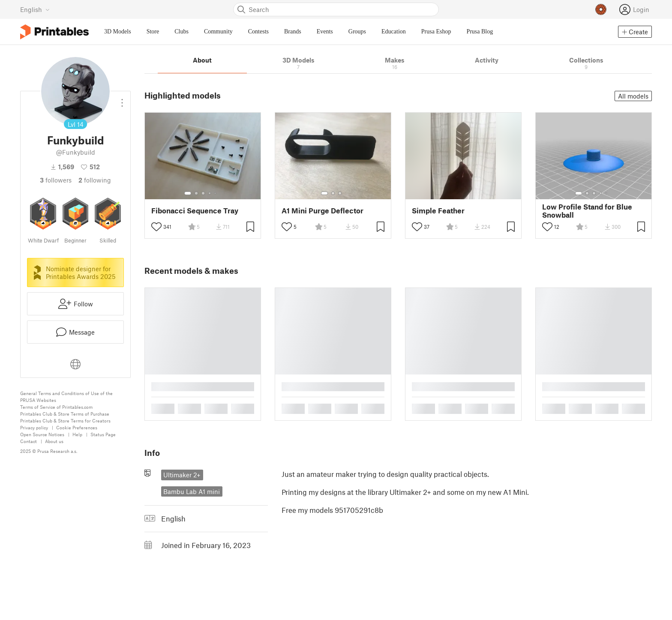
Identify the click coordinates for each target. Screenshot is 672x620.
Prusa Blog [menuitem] (480, 31)
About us (54, 441)
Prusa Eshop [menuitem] (436, 31)
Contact (28, 441)
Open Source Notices (42, 434)
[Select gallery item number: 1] (188, 193)
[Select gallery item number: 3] (203, 193)
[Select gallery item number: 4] (210, 193)
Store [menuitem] (153, 31)
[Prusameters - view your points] (601, 9)
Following (95, 180)
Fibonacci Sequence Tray (195, 211)
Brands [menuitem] (293, 31)
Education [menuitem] (394, 31)
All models (633, 96)
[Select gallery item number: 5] (216, 193)
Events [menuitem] (325, 31)
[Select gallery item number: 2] (196, 193)
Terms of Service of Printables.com (56, 407)
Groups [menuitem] (357, 31)
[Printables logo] (54, 32)
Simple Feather (438, 211)
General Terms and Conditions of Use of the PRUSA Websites (66, 397)
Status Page (103, 434)
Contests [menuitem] (258, 31)
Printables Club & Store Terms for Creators (65, 421)
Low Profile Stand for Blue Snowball (587, 211)
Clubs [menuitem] (181, 31)
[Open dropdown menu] (122, 99)
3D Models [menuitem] (118, 31)
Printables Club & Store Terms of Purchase (65, 414)
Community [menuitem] (218, 31)
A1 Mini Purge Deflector (322, 211)
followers (56, 180)
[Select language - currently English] (35, 9)
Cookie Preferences (77, 427)
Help (77, 434)
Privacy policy (34, 427)
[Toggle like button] (156, 227)
